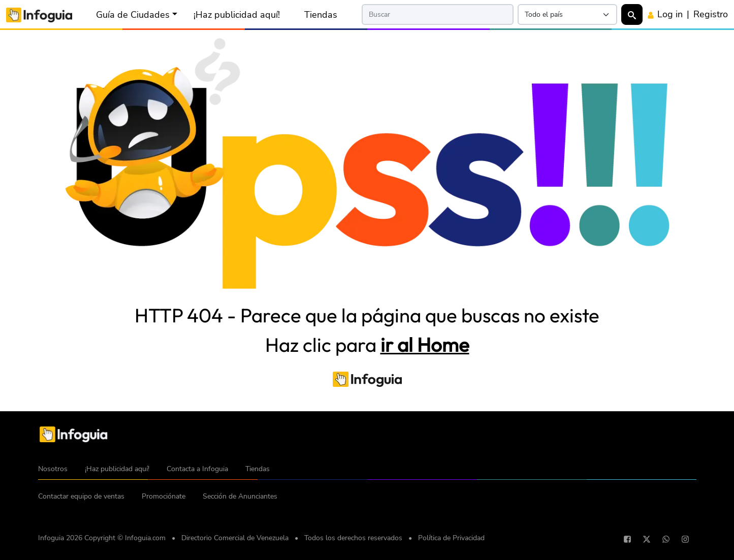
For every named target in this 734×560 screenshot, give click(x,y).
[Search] (438, 14)
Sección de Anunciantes (240, 496)
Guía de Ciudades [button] (133, 15)
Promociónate (164, 496)
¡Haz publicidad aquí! (237, 15)
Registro (711, 14)
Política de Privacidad (451, 538)
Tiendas (321, 15)
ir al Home (425, 345)
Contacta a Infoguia (197, 469)
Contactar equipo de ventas (81, 496)
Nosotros (53, 469)
